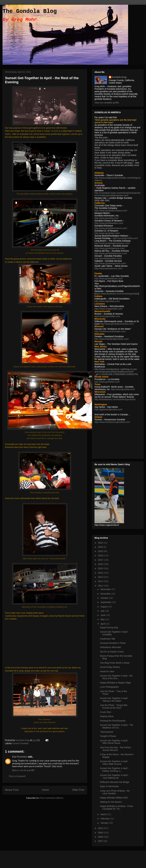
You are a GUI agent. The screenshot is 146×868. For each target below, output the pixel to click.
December (106, 589)
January (105, 823)
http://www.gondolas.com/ (107, 233)
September (106, 602)
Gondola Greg (119, 77)
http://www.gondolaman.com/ (109, 279)
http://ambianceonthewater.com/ (110, 331)
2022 (101, 543)
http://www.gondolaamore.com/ (110, 248)
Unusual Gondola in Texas (113, 643)
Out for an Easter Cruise (112, 652)
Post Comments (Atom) (51, 798)
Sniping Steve (107, 716)
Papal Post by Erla (109, 628)
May (103, 619)
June (103, 615)
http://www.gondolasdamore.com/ (111, 253)
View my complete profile (107, 103)
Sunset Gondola (20, 744)
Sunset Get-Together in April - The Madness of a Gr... (117, 726)
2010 (101, 828)
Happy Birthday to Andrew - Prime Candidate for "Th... (117, 807)
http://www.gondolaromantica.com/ (117, 324)
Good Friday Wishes (110, 667)
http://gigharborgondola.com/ (108, 409)
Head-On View (107, 671)
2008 (101, 837)
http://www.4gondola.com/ (107, 301)
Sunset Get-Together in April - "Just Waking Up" (114, 776)
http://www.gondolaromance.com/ (111, 228)
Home (46, 790)
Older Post (78, 790)
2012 (101, 581)
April (103, 624)
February (105, 819)
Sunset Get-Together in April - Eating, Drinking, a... (114, 770)
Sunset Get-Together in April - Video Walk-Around (114, 763)
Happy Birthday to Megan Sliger (116, 683)
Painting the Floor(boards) (113, 721)
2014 (101, 573)
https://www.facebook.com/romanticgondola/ (117, 294)
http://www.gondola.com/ (107, 218)
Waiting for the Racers (111, 802)
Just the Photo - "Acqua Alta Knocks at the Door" (114, 706)
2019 (101, 551)
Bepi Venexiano (20, 757)
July (103, 611)
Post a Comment (17, 776)
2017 (101, 560)
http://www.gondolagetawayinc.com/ (112, 243)
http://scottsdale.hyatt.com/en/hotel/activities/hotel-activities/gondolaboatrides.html (118, 194)
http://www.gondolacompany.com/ (111, 211)
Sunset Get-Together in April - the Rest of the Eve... (116, 677)
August (104, 607)
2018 (101, 555)
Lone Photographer (109, 687)
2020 (101, 547)
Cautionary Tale (108, 639)
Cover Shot (105, 712)
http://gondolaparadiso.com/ (108, 258)
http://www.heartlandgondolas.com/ (112, 339)
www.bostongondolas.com (107, 316)
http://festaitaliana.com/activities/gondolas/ (115, 399)
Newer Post (12, 790)
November (106, 594)
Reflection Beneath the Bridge (115, 782)
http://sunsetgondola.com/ (125, 238)
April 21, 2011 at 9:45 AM (23, 771)
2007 (101, 841)
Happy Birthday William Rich (114, 798)
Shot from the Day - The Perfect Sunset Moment (115, 749)
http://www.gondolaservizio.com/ (110, 263)
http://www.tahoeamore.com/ (108, 268)
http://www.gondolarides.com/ (109, 223)
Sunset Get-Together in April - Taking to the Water (114, 700)
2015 (101, 568)
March (104, 814)
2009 (101, 833)
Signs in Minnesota (109, 786)
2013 (101, 577)
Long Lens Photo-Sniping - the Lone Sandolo (115, 792)
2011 (101, 586)
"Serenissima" (107, 732)
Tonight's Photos (108, 736)
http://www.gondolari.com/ (107, 382)
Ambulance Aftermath (111, 647)
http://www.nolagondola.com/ (109, 309)
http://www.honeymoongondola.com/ (112, 422)
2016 (101, 564)
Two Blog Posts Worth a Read (115, 663)
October (105, 598)
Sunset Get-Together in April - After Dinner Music (114, 742)
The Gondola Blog (30, 11)
